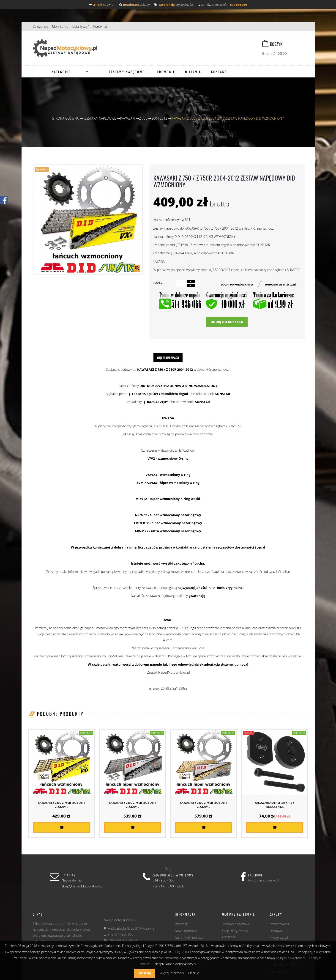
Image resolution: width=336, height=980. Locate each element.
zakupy (134, 5)
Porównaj (100, 26)
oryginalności (174, 5)
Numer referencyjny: (169, 220)
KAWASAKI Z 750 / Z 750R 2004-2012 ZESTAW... (62, 805)
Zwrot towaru (279, 924)
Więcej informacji (168, 358)
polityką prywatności (290, 958)
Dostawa (276, 931)
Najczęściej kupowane (191, 938)
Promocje (182, 924)
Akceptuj (145, 973)
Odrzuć (194, 973)
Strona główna (65, 118)
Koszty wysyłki (280, 938)
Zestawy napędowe (236, 924)
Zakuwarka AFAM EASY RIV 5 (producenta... (275, 805)
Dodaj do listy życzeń (281, 284)
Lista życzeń (81, 26)
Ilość (158, 283)
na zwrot (102, 5)
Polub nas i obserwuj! (264, 880)
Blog (168, 869)
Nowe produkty (186, 931)
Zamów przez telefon (222, 5)
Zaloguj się (41, 26)
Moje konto (60, 26)
